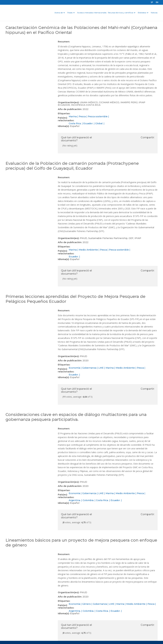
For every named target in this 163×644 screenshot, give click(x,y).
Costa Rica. (75, 123)
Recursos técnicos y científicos (121, 13)
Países (70, 13)
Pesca (82, 116)
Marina (73, 116)
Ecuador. (88, 123)
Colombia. (88, 500)
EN (157, 3)
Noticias (154, 13)
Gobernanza (89, 368)
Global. (99, 123)
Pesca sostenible (98, 116)
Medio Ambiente (88, 250)
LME (101, 368)
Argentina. (75, 500)
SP (152, 3)
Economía (74, 368)
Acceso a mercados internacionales (92, 13)
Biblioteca (142, 13)
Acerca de (59, 13)
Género (86, 604)
